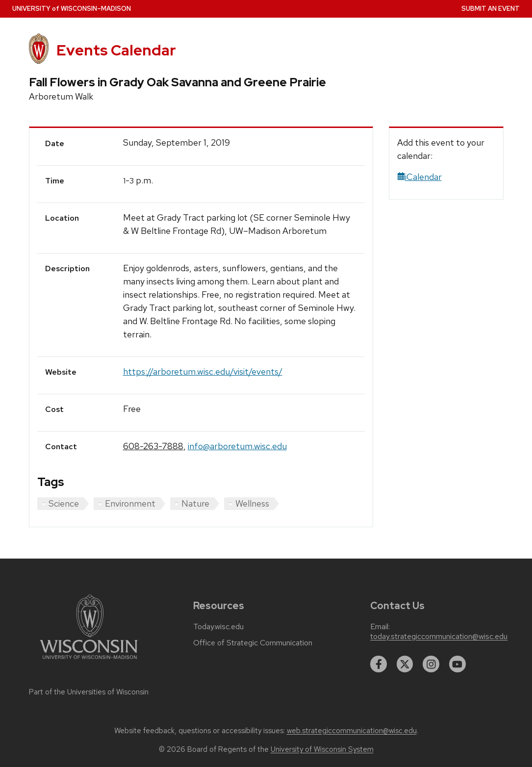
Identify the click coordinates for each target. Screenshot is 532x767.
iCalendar (419, 177)
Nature (195, 503)
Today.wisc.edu (218, 627)
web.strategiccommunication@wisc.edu (352, 731)
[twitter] (405, 664)
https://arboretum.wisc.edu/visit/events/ (203, 371)
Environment (130, 503)
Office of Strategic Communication (253, 643)
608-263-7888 (153, 446)
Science (64, 503)
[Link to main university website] (89, 661)
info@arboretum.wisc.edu (237, 446)
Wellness (252, 503)
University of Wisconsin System (322, 749)
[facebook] (379, 664)
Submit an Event (491, 9)
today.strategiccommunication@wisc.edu (439, 637)
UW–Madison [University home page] (72, 9)
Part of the (89, 692)
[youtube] (457, 664)
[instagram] (431, 664)
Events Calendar (116, 50)
